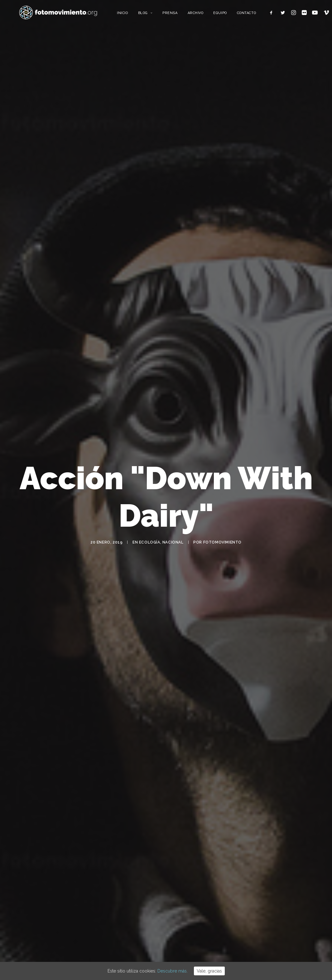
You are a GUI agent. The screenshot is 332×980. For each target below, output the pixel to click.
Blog (156, 15)
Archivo (207, 15)
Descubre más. (173, 971)
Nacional (173, 544)
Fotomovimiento (222, 544)
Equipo (231, 15)
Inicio (134, 15)
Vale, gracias (209, 971)
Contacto (258, 15)
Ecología (150, 544)
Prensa (181, 15)
